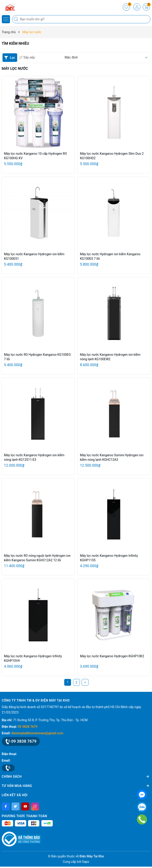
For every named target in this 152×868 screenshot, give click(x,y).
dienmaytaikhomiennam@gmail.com (37, 733)
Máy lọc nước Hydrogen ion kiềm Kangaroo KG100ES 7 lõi (110, 256)
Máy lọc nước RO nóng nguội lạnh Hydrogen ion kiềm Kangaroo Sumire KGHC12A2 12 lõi (37, 558)
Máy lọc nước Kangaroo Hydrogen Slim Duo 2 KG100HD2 (112, 156)
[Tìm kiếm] (17, 19)
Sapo (86, 862)
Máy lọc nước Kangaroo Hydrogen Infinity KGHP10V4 (33, 658)
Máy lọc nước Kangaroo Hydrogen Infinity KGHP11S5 (109, 558)
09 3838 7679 (28, 727)
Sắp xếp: (27, 57)
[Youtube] (25, 806)
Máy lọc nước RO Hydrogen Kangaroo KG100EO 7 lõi (37, 357)
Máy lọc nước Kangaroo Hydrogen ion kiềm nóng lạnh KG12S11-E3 (34, 457)
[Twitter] (15, 806)
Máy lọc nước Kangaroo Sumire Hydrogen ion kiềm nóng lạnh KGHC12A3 (112, 457)
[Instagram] (35, 806)
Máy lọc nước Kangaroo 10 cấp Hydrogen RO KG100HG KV (36, 156)
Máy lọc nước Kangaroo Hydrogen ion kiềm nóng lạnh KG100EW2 (110, 357)
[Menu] (6, 19)
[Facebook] (6, 806)
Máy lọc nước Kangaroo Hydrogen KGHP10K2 (112, 656)
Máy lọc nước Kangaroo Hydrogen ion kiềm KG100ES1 (34, 256)
